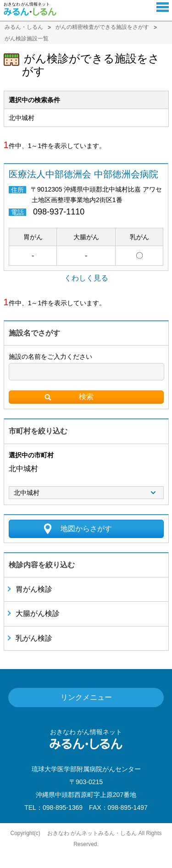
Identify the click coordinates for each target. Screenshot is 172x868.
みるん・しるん (24, 27)
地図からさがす (86, 529)
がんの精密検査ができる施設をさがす (102, 27)
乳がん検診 (34, 638)
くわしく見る (86, 278)
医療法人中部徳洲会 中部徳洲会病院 (83, 174)
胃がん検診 (34, 589)
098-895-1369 (63, 808)
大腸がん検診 (38, 613)
